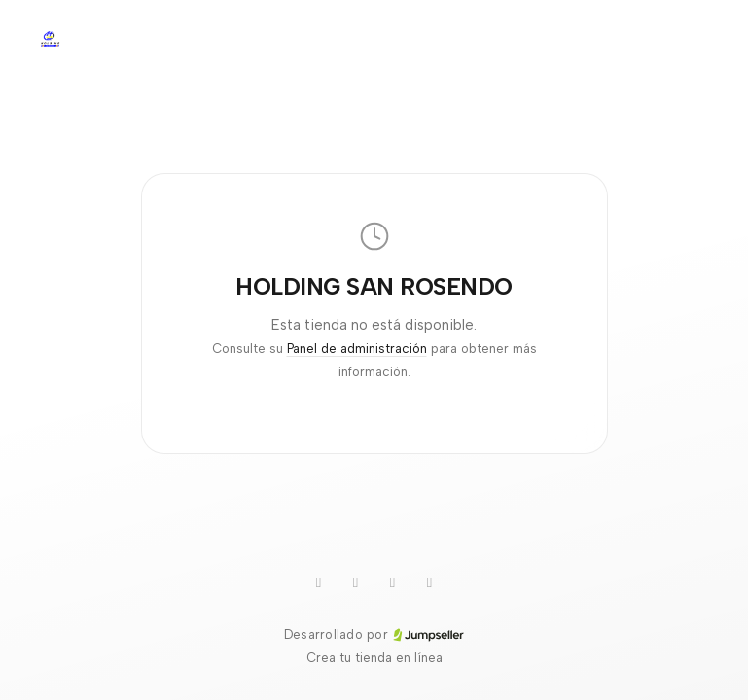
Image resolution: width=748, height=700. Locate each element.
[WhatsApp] (319, 582)
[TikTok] (356, 582)
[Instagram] (393, 582)
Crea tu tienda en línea (374, 658)
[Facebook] (430, 582)
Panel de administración (357, 349)
